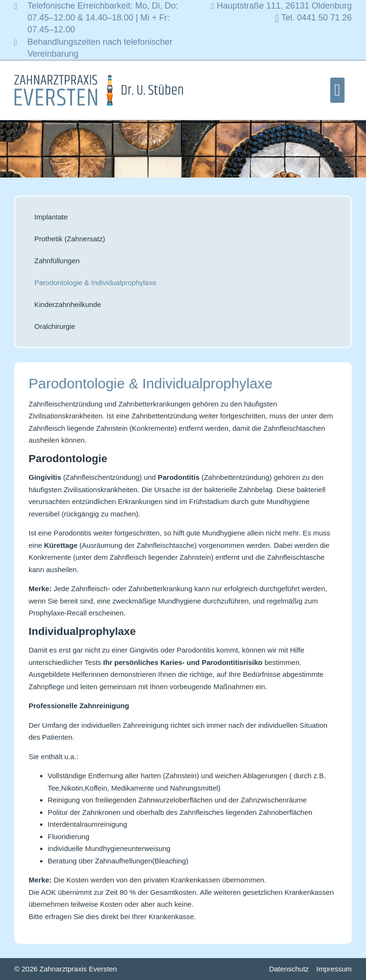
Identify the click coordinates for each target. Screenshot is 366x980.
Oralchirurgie (55, 326)
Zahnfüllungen (57, 261)
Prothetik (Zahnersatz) (70, 239)
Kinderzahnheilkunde (68, 304)
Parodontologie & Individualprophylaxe (95, 282)
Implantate (51, 217)
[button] (337, 90)
